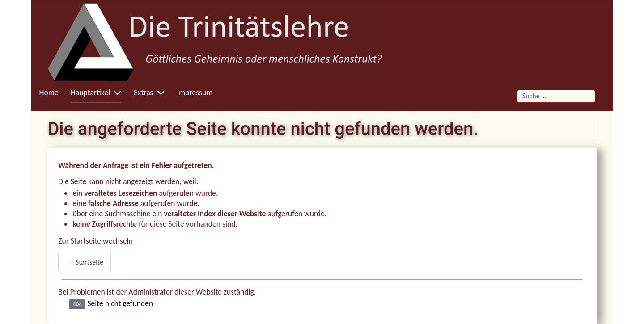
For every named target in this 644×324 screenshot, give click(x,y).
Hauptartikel (90, 93)
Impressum (195, 93)
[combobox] (556, 96)
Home (49, 93)
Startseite (85, 262)
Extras (143, 93)
